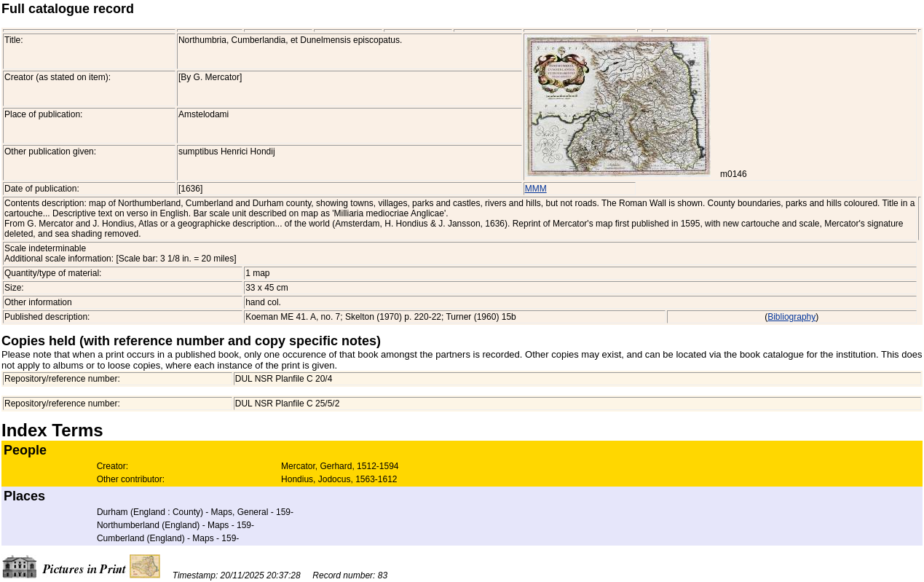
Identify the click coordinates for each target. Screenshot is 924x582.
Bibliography (791, 317)
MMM (536, 189)
